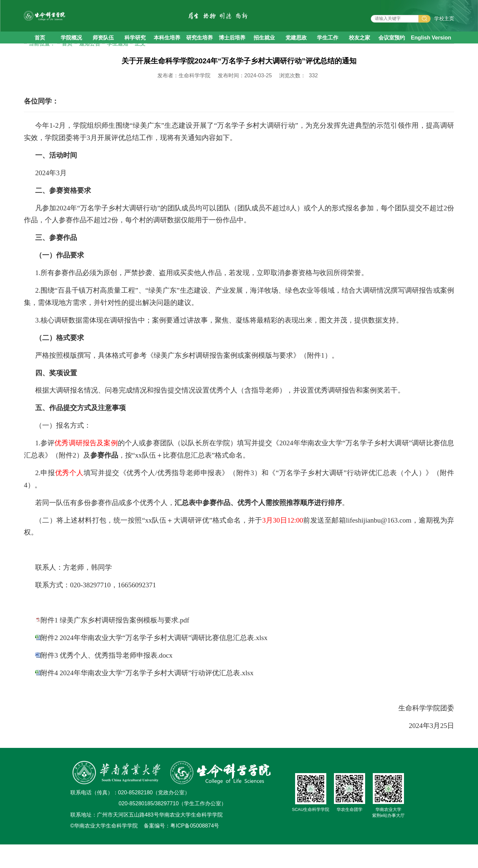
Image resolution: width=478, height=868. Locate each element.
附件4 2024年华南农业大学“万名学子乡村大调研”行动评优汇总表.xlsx (147, 696)
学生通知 (118, 67)
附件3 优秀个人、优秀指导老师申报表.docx (107, 679)
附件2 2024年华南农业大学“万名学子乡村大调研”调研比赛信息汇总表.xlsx (154, 661)
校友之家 (359, 49)
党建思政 (296, 49)
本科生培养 (167, 49)
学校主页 (444, 24)
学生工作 (328, 49)
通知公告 (90, 67)
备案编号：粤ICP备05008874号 (181, 849)
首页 (40, 49)
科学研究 (135, 49)
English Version (431, 49)
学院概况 (71, 49)
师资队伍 (103, 49)
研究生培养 (199, 49)
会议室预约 (392, 49)
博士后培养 (232, 49)
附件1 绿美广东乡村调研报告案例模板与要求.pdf (115, 644)
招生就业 (264, 49)
